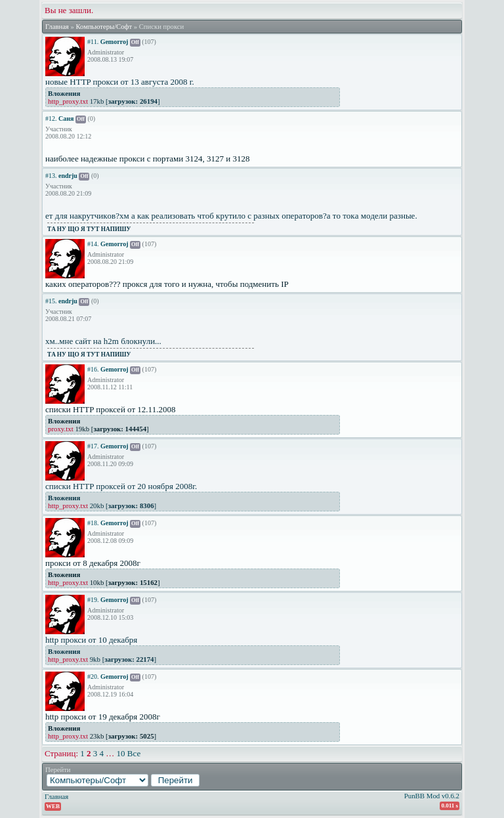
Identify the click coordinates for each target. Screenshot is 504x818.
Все (134, 753)
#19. (93, 600)
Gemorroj (115, 42)
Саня (66, 118)
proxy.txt (61, 429)
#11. (93, 42)
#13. (51, 176)
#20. (93, 677)
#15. (51, 301)
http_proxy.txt (68, 101)
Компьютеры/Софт (104, 27)
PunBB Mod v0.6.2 (432, 796)
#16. (93, 369)
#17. (93, 446)
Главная (57, 27)
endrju (68, 176)
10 (121, 753)
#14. (93, 244)
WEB (53, 806)
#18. (93, 523)
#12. (51, 118)
